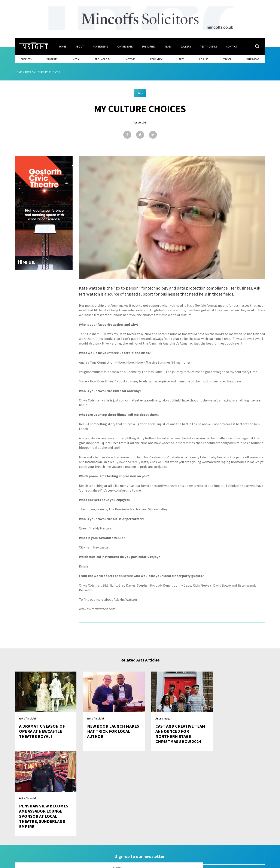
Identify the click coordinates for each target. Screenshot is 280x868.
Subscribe (149, 46)
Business (26, 59)
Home (63, 46)
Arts (182, 59)
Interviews (253, 59)
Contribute (125, 46)
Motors (130, 59)
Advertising (101, 46)
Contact (232, 46)
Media (76, 59)
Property (52, 59)
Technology (102, 59)
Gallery (186, 46)
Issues (168, 46)
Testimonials (209, 46)
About (80, 46)
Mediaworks (51, 864)
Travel (227, 59)
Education (157, 59)
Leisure (204, 59)
